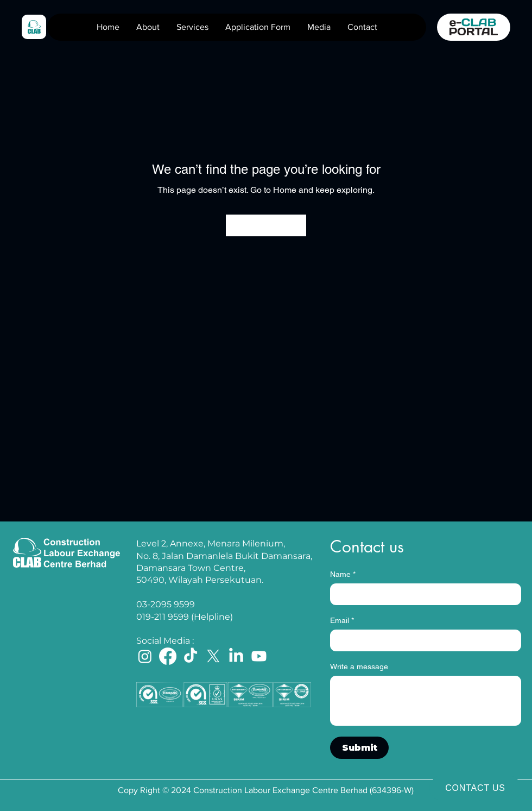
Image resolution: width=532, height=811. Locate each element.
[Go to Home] (266, 225)
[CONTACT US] (475, 788)
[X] (213, 656)
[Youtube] (259, 656)
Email (342, 621)
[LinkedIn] (236, 656)
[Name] (422, 594)
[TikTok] (191, 656)
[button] (192, 27)
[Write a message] (426, 701)
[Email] (422, 640)
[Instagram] (145, 656)
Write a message (359, 667)
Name (343, 574)
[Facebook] (168, 656)
